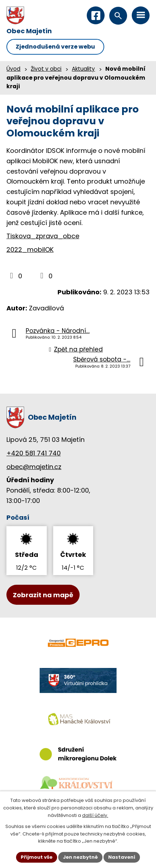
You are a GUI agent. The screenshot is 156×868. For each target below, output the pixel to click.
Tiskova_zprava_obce (43, 236)
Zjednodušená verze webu (55, 47)
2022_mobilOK (30, 250)
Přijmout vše (37, 857)
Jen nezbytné (80, 857)
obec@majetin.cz (34, 467)
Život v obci (46, 69)
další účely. (95, 815)
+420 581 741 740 (34, 453)
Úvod (13, 69)
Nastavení (122, 857)
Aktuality (83, 69)
